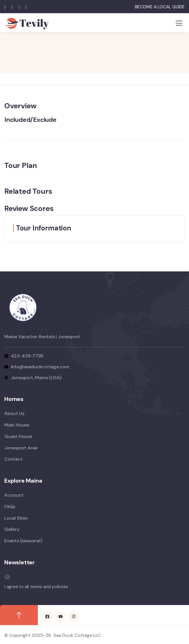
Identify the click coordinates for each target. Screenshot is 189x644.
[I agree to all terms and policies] (7, 577)
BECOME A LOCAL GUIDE (160, 7)
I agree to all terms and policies (36, 587)
